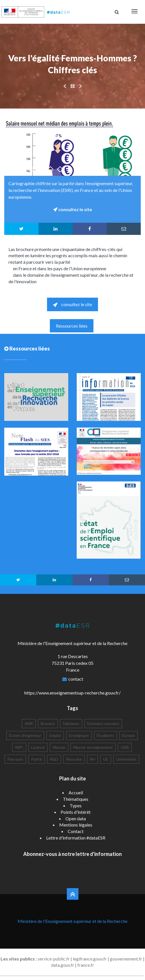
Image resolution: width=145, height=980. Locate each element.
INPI (19, 747)
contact (76, 679)
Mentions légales (76, 825)
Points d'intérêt (76, 812)
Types (76, 805)
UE (106, 759)
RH (92, 759)
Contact (76, 831)
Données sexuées (103, 723)
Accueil (76, 792)
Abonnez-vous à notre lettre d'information (72, 854)
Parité (37, 759)
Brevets (48, 723)
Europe (128, 735)
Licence (38, 747)
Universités (126, 759)
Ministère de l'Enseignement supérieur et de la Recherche (72, 921)
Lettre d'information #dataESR (76, 838)
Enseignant (79, 735)
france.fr (86, 965)
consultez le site (72, 304)
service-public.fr (54, 959)
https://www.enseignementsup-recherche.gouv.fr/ (72, 693)
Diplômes (71, 723)
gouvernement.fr (126, 959)
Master (59, 747)
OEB (125, 747)
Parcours (15, 759)
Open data (76, 818)
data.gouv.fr (63, 965)
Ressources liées (72, 326)
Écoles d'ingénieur (25, 735)
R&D (54, 759)
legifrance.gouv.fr (90, 959)
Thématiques (76, 799)
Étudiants (105, 735)
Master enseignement (93, 747)
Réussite (74, 759)
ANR (29, 723)
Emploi (55, 735)
